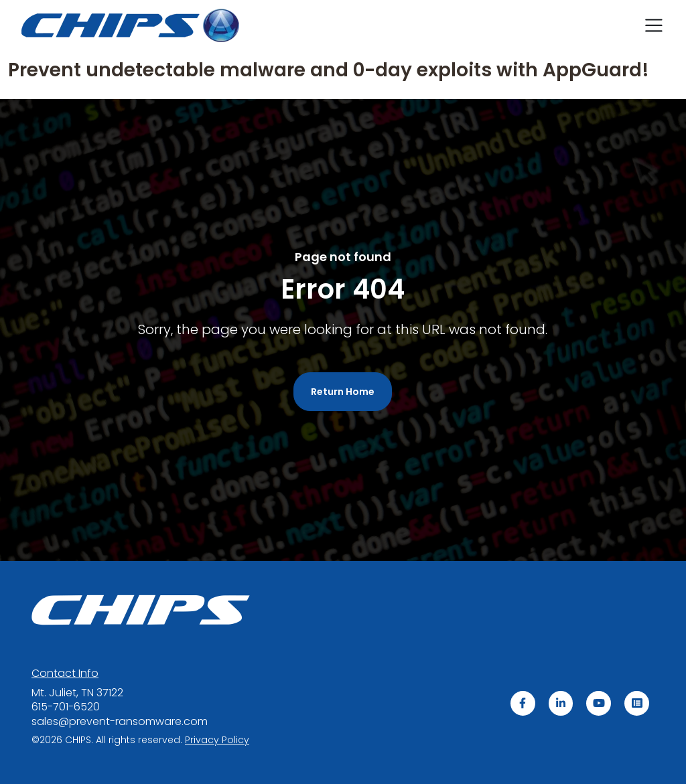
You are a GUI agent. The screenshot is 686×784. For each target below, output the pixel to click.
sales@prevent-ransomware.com (120, 721)
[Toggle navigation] (654, 25)
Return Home (343, 392)
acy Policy (217, 739)
